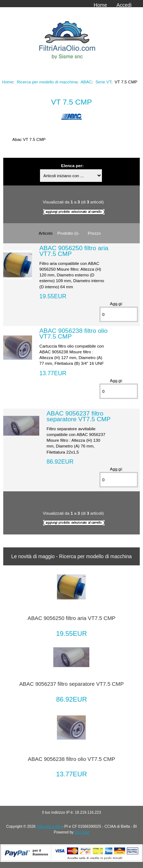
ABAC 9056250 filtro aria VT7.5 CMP (74, 251)
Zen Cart (82, 832)
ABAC (86, 82)
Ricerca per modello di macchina (47, 82)
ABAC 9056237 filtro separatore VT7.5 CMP (79, 416)
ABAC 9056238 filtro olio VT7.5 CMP (73, 334)
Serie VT (103, 82)
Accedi (124, 5)
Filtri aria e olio (49, 826)
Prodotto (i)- (68, 233)
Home (100, 5)
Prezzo (94, 233)
